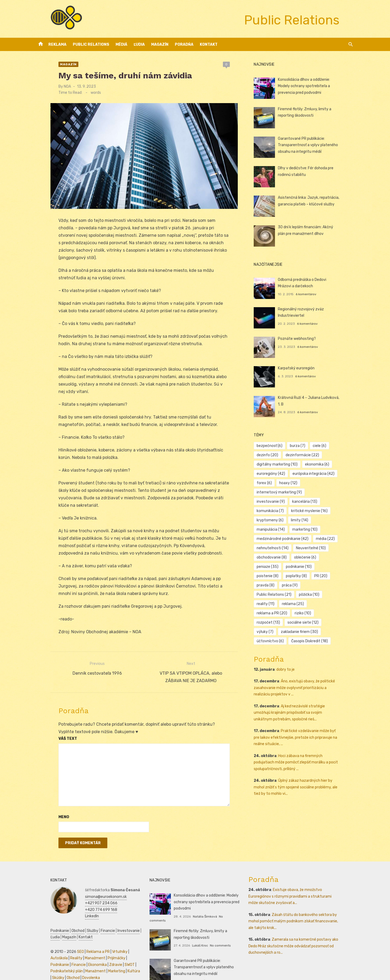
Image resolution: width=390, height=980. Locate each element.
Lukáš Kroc (195, 930)
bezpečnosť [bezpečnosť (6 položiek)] (275, 446)
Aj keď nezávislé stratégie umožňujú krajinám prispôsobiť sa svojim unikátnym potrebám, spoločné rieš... (303, 685)
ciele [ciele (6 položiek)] (325, 446)
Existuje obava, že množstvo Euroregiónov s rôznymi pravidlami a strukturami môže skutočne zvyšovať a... (303, 885)
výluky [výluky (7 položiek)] (339, 595)
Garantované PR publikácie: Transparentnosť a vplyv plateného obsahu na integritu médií (313, 145)
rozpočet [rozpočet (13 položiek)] (273, 595)
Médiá (121, 45)
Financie (93, 920)
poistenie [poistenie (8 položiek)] (306, 557)
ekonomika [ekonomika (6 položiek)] (322, 464)
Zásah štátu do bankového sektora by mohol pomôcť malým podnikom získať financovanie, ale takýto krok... (303, 910)
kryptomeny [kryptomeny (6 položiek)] (319, 511)
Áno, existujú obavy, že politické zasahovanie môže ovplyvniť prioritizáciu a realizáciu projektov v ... (304, 660)
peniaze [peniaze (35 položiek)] (340, 548)
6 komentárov (311, 294)
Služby (78, 920)
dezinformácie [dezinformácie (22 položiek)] (307, 455)
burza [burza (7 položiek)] (303, 446)
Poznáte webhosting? (302, 339)
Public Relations (91, 45)
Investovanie (114, 920)
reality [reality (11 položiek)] (341, 576)
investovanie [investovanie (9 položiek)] (328, 492)
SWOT (77, 954)
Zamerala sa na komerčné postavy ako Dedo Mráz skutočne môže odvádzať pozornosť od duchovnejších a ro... (303, 935)
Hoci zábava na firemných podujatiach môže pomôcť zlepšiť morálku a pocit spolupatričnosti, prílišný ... (305, 734)
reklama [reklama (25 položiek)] (273, 585)
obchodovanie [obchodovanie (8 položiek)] (277, 548)
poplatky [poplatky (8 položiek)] (335, 557)
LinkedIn (77, 905)
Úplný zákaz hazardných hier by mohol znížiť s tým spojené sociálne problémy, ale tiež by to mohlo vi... (304, 759)
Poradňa (184, 45)
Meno (49, 806)
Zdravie (63, 954)
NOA (52, 86)
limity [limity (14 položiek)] (270, 520)
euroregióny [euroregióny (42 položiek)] (276, 474)
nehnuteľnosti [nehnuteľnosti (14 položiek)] (278, 539)
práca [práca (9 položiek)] (315, 567)
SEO (66, 941)
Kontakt (209, 45)
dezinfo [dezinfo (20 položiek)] (272, 455)
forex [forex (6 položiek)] (269, 483)
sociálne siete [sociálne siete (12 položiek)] (308, 595)
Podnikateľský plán (101, 954)
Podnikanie (45, 920)
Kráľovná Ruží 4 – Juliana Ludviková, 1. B (317, 398)
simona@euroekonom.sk (91, 886)
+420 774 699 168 (86, 899)
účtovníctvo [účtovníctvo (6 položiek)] (320, 604)
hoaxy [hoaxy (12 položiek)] (293, 483)
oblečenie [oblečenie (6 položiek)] (310, 548)
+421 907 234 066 (86, 892)
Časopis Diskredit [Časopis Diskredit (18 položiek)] (280, 613)
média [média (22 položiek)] (330, 529)
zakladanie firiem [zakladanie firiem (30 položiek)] (280, 604)
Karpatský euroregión (301, 368)
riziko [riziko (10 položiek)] (337, 585)
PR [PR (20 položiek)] (268, 567)
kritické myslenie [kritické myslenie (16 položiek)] (280, 511)
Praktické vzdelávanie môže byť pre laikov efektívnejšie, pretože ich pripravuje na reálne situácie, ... (303, 709)
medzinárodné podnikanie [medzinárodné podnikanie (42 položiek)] (288, 529)
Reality (42, 947)
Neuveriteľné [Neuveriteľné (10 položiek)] (316, 539)
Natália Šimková (200, 905)
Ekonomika (45, 954)
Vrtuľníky (105, 941)
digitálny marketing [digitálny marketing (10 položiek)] (282, 464)
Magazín (160, 45)
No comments (224, 905)
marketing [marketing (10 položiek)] (335, 520)
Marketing (67, 960)
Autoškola (124, 941)
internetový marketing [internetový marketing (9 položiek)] (284, 492)
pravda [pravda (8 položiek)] (291, 567)
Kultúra (84, 960)
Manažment (60, 947)
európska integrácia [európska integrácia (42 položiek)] (319, 474)
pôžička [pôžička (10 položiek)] (314, 576)
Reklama (57, 45)
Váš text (53, 727)
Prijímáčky (82, 947)
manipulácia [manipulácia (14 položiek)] (300, 520)
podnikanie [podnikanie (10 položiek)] (275, 557)
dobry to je (291, 642)
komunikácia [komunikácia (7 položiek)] (308, 502)
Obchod (63, 920)
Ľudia (139, 45)
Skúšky (99, 960)
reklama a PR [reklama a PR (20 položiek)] (306, 585)
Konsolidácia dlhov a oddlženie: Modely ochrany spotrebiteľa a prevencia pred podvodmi (316, 86)
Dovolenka (44, 967)
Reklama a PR (83, 941)
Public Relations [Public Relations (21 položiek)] (279, 576)
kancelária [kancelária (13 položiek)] (274, 502)
